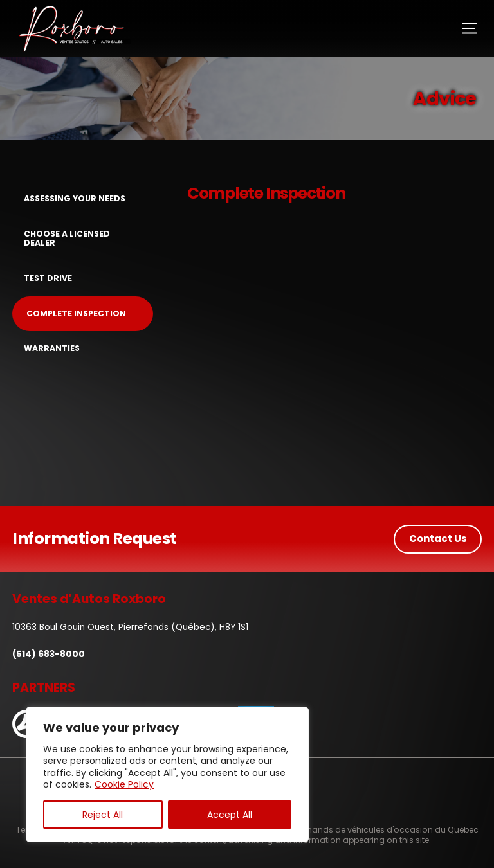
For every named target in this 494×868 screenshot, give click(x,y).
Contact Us (438, 538)
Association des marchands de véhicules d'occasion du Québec (348, 830)
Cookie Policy (124, 784)
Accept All (230, 815)
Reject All (103, 815)
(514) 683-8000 (49, 654)
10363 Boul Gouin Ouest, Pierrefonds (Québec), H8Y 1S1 (130, 627)
